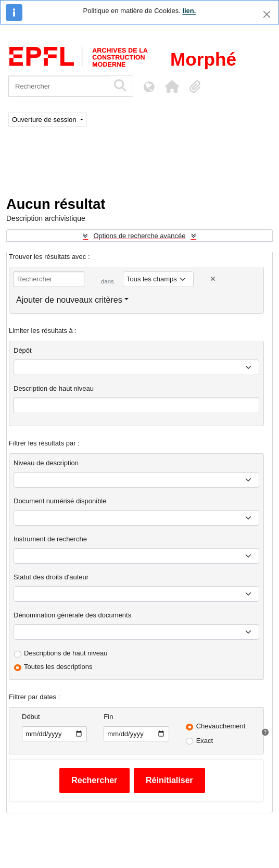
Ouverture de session (45, 120)
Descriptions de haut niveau (66, 653)
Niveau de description (46, 463)
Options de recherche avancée (139, 236)
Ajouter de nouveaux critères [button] (69, 300)
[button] (172, 86)
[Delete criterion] (213, 279)
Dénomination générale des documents (72, 615)
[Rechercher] (59, 86)
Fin (108, 717)
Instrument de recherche (50, 539)
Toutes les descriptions (58, 667)
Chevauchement (221, 726)
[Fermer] (267, 14)
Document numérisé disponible (60, 501)
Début (31, 717)
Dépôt (23, 350)
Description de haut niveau (54, 388)
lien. (189, 11)
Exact (205, 741)
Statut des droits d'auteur (51, 577)
